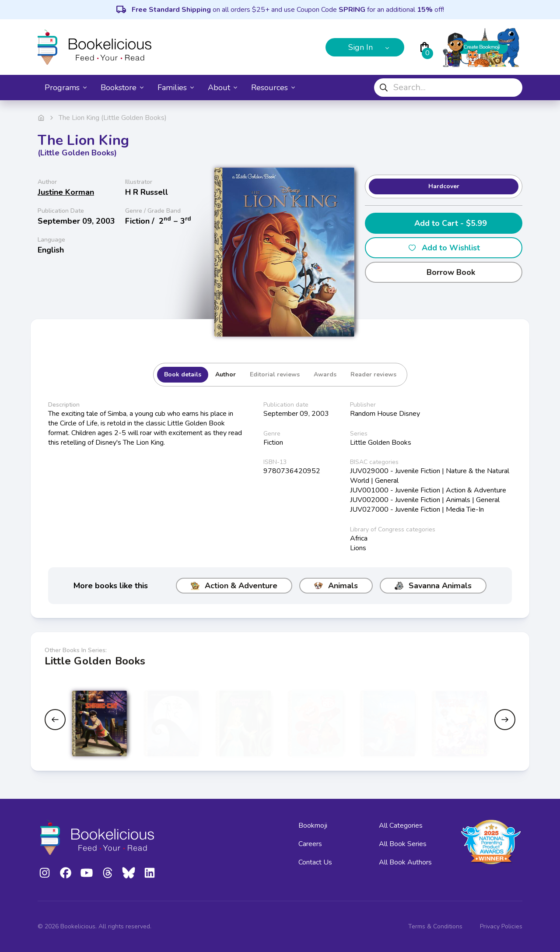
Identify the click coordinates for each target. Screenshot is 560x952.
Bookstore (122, 88)
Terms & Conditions (435, 926)
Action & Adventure (234, 586)
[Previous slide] (55, 720)
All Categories (401, 826)
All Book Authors (405, 862)
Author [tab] (226, 374)
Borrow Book (444, 272)
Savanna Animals (433, 586)
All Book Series (403, 844)
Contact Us (315, 862)
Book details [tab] (183, 374)
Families (176, 88)
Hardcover (444, 186)
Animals (336, 586)
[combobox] (448, 88)
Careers (310, 844)
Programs (66, 88)
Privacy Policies (501, 926)
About (222, 88)
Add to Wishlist (444, 248)
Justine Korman (66, 192)
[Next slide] (505, 720)
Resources (273, 88)
